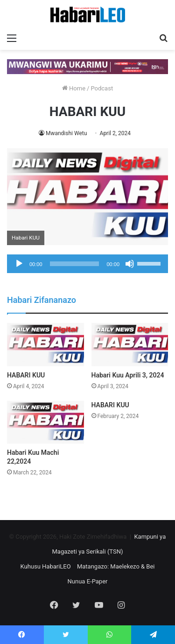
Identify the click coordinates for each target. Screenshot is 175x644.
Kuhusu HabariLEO (45, 566)
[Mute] (130, 264)
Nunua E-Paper (88, 581)
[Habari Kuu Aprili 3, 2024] (130, 345)
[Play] (19, 264)
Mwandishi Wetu (66, 133)
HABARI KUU (26, 375)
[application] (87, 264)
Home (74, 88)
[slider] (75, 264)
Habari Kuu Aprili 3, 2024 (128, 375)
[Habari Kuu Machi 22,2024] (45, 422)
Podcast (102, 88)
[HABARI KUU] (45, 345)
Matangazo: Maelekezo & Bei (116, 566)
